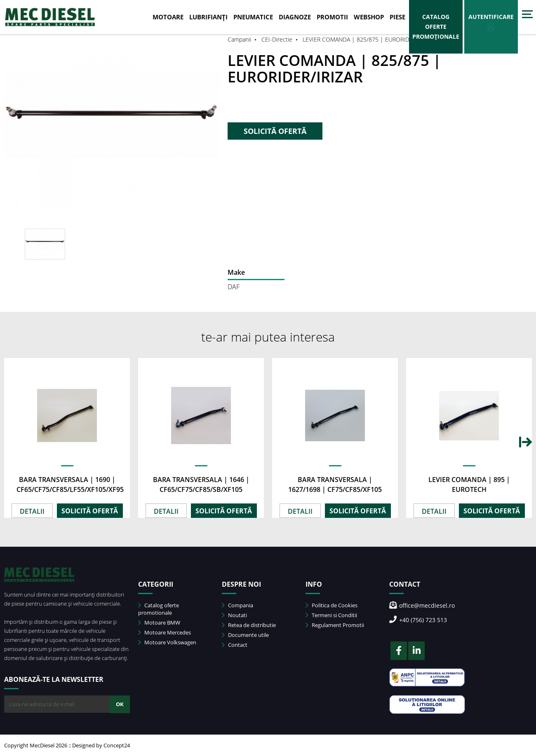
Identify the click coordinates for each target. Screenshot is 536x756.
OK (120, 704)
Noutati (234, 615)
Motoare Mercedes (165, 632)
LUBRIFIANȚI (208, 17)
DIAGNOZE (295, 17)
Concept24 (117, 745)
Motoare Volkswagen (167, 642)
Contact (235, 645)
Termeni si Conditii (331, 615)
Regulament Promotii (335, 625)
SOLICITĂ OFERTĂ (275, 131)
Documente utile (245, 635)
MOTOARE (168, 17)
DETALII (32, 511)
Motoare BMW (159, 623)
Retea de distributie (249, 625)
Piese (397, 17)
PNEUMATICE (253, 17)
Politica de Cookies (331, 605)
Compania (237, 605)
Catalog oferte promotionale (159, 609)
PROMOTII (332, 17)
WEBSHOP (369, 17)
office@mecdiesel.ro (422, 605)
